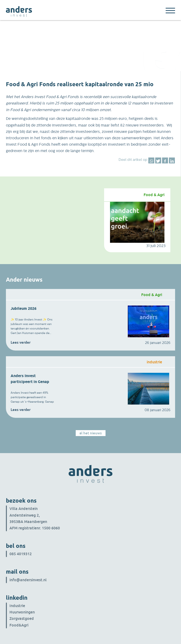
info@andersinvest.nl (28, 580)
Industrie (17, 606)
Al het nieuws (91, 433)
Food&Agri (19, 625)
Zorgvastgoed (22, 618)
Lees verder (21, 342)
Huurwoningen (22, 612)
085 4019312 (21, 554)
